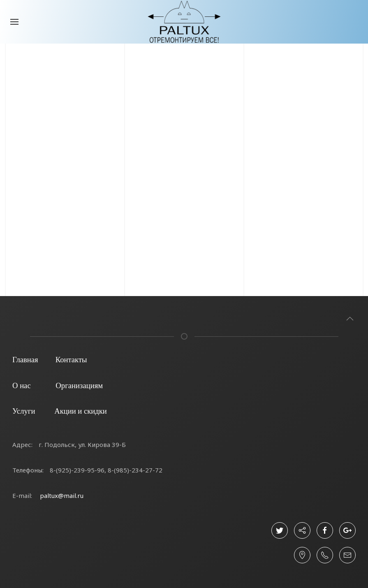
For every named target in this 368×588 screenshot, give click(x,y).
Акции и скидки (81, 411)
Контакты (71, 360)
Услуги (24, 411)
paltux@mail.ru (62, 495)
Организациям (79, 385)
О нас (22, 385)
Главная (25, 360)
